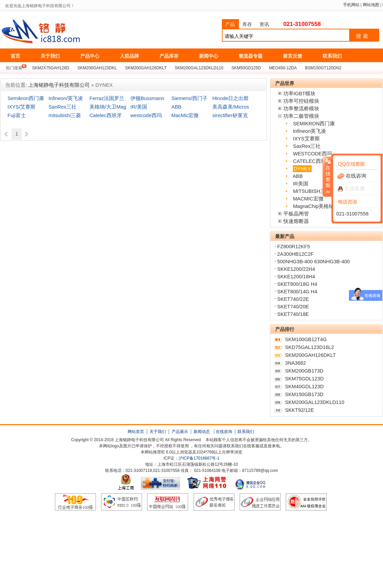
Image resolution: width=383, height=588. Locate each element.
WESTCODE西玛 (313, 154)
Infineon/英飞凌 (66, 98)
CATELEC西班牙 (312, 161)
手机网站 (351, 5)
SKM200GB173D (304, 371)
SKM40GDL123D (304, 387)
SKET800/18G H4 (297, 284)
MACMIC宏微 (308, 199)
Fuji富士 (17, 115)
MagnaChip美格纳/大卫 (319, 206)
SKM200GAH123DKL (97, 68)
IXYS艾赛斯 (306, 139)
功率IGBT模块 (299, 94)
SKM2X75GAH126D (51, 68)
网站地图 (371, 5)
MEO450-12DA (283, 68)
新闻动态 (202, 432)
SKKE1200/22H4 (296, 269)
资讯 (264, 24)
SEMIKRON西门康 (314, 124)
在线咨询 (224, 432)
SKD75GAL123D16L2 (309, 347)
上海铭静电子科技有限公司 (71, 32)
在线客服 (351, 188)
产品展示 (180, 432)
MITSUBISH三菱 (312, 191)
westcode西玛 (146, 115)
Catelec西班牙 (106, 115)
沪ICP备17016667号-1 (199, 458)
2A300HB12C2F (295, 254)
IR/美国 (139, 107)
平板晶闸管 (296, 214)
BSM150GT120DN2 (323, 68)
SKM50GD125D (246, 68)
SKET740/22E (293, 299)
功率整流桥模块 (301, 109)
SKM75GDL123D (304, 379)
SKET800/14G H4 (297, 292)
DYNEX (302, 169)
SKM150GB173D (304, 394)
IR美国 (301, 184)
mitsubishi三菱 (65, 115)
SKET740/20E (293, 307)
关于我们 (158, 432)
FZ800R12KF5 (294, 247)
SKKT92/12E (300, 410)
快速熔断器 (296, 221)
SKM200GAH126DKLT (146, 68)
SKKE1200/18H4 (296, 277)
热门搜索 (14, 68)
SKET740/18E (293, 314)
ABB (176, 107)
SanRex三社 (62, 107)
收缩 (327, 177)
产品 (230, 24)
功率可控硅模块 (301, 101)
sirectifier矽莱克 (230, 115)
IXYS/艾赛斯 (22, 107)
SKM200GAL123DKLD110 (199, 68)
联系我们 (246, 432)
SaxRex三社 (307, 146)
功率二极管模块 (301, 116)
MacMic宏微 (185, 115)
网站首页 (136, 432)
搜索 (363, 36)
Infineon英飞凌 (309, 131)
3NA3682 (295, 363)
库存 (247, 24)
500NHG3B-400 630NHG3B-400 (314, 262)
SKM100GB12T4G (306, 339)
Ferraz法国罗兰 (107, 98)
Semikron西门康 (26, 98)
